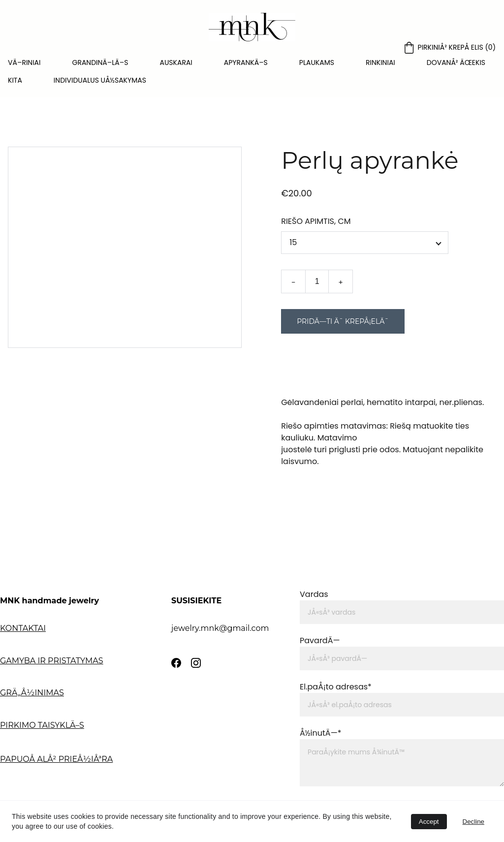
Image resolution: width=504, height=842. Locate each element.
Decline (473, 822)
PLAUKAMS (317, 63)
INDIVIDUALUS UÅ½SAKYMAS (100, 80)
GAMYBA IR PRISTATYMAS (52, 661)
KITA (15, 80)
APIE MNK (20, 786)
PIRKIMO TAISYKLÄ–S (42, 725)
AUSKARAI (176, 63)
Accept (429, 822)
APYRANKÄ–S (246, 63)
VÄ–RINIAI (24, 63)
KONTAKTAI (23, 628)
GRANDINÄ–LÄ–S (100, 63)
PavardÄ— (320, 640)
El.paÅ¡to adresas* (336, 687)
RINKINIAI (380, 63)
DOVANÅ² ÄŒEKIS (456, 63)
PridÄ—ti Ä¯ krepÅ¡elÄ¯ (343, 325)
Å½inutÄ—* (321, 733)
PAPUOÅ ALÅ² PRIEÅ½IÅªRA (56, 759)
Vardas (314, 594)
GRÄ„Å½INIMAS (32, 693)
